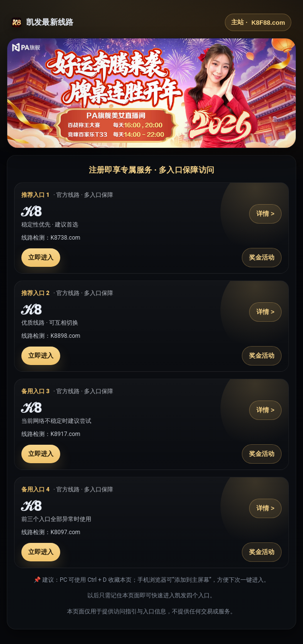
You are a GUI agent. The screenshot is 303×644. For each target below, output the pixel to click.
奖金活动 (262, 257)
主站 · (258, 22)
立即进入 (41, 257)
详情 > (265, 214)
